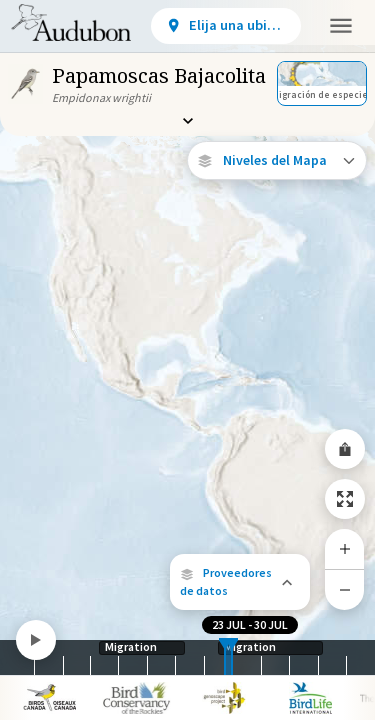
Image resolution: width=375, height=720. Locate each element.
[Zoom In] (345, 549)
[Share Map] (345, 449)
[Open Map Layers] (277, 160)
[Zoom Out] (345, 589)
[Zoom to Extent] (345, 499)
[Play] (36, 640)
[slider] (225, 657)
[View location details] (226, 26)
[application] (187, 360)
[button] (240, 582)
